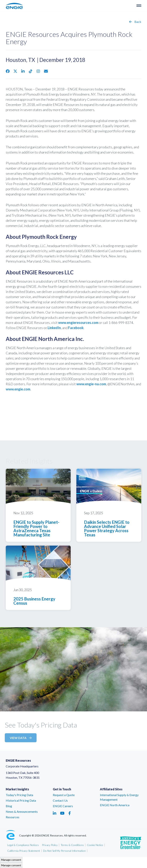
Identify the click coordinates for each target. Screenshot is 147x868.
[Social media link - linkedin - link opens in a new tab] (55, 813)
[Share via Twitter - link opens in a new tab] (15, 73)
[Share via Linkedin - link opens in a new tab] (23, 73)
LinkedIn (54, 329)
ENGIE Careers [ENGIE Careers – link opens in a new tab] (63, 806)
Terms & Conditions (72, 845)
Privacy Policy (50, 845)
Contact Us (60, 800)
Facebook (76, 329)
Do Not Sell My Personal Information (64, 851)
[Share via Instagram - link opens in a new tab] (38, 73)
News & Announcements (22, 811)
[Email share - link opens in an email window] (46, 73)
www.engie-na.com (91, 386)
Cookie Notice (95, 845)
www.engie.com (18, 391)
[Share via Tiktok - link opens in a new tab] (31, 73)
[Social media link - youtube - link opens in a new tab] (62, 813)
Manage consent (11, 860)
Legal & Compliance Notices (23, 845)
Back (135, 23)
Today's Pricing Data (19, 795)
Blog (9, 806)
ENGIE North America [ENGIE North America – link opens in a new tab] (115, 805)
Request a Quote (64, 795)
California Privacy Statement (24, 851)
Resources (13, 817)
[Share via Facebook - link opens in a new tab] (8, 73)
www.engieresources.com (78, 324)
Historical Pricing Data (21, 800)
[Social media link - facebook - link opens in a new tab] (70, 813)
